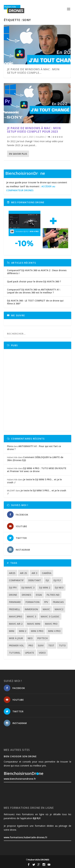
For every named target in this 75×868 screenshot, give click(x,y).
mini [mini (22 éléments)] (12, 631)
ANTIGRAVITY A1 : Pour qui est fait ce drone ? (34, 448)
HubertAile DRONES (39, 860)
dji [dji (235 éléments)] (47, 580)
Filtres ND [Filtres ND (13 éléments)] (53, 595)
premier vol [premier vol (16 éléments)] (16, 645)
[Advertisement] (37, 390)
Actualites (40, 137)
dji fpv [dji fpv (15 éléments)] (13, 588)
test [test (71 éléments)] (51, 645)
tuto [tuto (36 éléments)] (62, 645)
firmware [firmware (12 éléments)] (15, 602)
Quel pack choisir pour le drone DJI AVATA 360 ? (34, 281)
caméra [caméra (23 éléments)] (47, 573)
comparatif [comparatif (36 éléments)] (16, 580)
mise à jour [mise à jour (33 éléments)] (16, 638)
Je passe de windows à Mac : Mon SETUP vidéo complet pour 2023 (34, 130)
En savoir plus (18, 154)
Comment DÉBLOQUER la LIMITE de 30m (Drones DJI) (35, 459)
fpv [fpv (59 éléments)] (46, 602)
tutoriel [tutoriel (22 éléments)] (15, 653)
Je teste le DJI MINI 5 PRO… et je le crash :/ (34, 481)
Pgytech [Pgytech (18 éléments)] (42, 638)
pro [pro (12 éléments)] (31, 645)
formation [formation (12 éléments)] (33, 602)
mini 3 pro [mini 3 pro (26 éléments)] (37, 631)
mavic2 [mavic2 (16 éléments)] (59, 609)
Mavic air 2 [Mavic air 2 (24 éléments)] (16, 624)
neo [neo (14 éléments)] (30, 638)
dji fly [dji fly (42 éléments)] (57, 580)
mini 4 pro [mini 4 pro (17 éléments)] (54, 631)
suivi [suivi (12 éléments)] (41, 645)
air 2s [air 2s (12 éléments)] (23, 573)
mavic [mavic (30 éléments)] (46, 609)
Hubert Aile (16, 137)
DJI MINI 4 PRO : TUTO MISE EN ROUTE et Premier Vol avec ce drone (37, 470)
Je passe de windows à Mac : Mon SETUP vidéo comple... (33, 71)
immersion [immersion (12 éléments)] (31, 609)
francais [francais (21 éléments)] (58, 602)
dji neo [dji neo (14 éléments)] (59, 588)
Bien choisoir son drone (20, 756)
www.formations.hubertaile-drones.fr (26, 837)
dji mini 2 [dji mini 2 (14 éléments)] (45, 588)
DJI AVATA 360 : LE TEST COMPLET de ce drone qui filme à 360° (35, 302)
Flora (10, 446)
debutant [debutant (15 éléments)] (35, 580)
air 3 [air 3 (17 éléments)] (34, 573)
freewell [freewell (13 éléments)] (14, 609)
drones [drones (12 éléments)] (26, 595)
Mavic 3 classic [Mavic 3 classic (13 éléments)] (50, 616)
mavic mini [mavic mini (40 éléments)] (34, 624)
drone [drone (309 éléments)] (13, 595)
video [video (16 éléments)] (42, 653)
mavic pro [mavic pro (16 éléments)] (51, 624)
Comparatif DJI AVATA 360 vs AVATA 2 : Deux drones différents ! (37, 272)
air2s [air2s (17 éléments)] (12, 573)
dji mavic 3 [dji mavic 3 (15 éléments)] (28, 588)
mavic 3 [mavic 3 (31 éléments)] (31, 616)
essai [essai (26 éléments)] (39, 595)
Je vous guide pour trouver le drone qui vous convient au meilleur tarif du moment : (37, 186)
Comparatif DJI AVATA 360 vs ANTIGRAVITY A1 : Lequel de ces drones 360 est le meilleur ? (34, 291)
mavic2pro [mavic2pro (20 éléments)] (16, 616)
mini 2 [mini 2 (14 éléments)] (23, 631)
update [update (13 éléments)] (30, 653)
